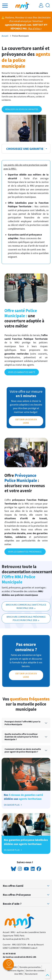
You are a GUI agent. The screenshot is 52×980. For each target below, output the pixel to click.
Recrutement (31, 974)
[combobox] (26, 149)
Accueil (5, 36)
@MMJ (14, 967)
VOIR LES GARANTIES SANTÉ (22, 372)
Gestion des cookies (35, 970)
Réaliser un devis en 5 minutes (22, 109)
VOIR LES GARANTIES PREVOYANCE (25, 552)
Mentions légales (16, 970)
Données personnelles (30, 967)
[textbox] (24, 149)
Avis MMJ (19, 974)
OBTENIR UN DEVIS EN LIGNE (26, 421)
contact (8, 964)
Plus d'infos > (35, 29)
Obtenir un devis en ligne (26, 675)
